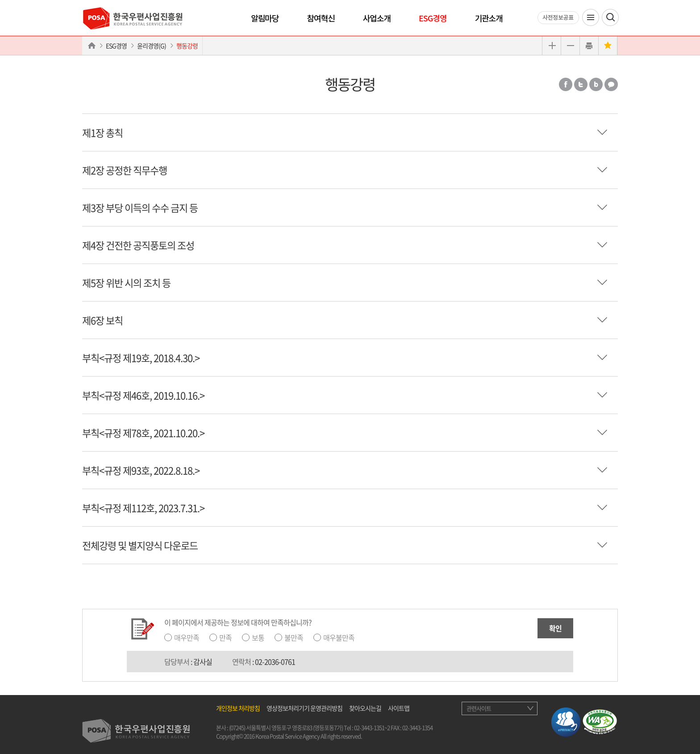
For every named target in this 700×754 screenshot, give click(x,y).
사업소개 (377, 18)
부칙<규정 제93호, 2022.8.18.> (141, 470)
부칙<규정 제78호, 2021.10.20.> (143, 433)
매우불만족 (339, 637)
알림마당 (265, 18)
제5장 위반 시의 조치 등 (126, 283)
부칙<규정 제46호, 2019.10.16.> (143, 395)
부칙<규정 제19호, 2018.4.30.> (141, 358)
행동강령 (187, 46)
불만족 (294, 637)
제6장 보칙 (102, 320)
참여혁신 (321, 18)
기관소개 (488, 18)
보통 (258, 637)
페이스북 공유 (566, 84)
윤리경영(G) (152, 46)
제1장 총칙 (102, 132)
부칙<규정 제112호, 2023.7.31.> (143, 508)
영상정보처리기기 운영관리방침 (304, 708)
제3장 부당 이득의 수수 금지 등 (140, 207)
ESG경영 (433, 18)
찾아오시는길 (365, 708)
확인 (555, 628)
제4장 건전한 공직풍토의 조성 (138, 245)
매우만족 (187, 637)
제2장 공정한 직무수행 (125, 170)
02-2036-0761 (275, 662)
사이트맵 (399, 708)
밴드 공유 (596, 84)
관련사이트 (479, 708)
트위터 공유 (581, 84)
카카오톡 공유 (611, 84)
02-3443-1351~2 (372, 727)
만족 (225, 637)
